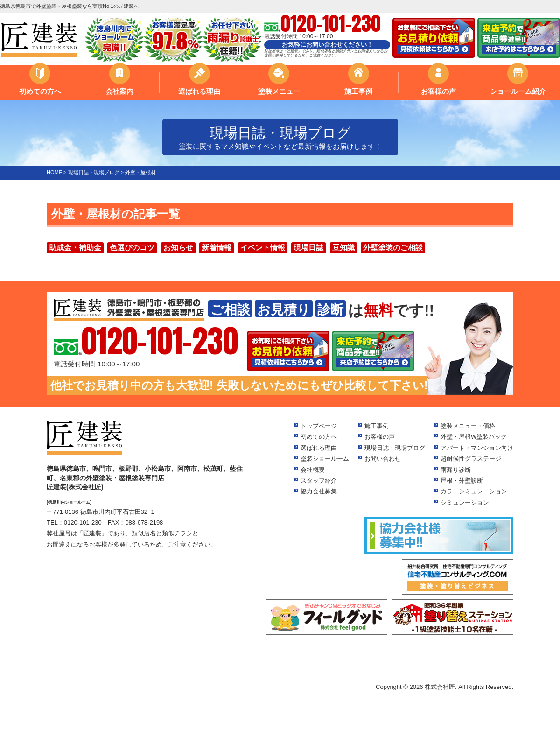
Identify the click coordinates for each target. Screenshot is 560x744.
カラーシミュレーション (474, 491)
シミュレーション (465, 502)
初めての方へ (40, 91)
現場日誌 (308, 248)
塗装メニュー (279, 91)
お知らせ (178, 248)
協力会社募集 (319, 491)
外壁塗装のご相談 (393, 248)
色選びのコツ (132, 248)
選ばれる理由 (199, 91)
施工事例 (358, 91)
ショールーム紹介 (518, 91)
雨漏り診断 (456, 470)
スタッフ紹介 (319, 481)
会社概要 (313, 470)
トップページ (319, 426)
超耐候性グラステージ (471, 459)
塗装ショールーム (325, 459)
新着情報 (217, 248)
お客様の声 (438, 91)
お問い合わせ (383, 459)
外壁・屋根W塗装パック (474, 437)
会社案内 (119, 91)
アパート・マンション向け (477, 448)
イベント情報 (263, 248)
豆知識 (343, 248)
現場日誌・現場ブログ (395, 448)
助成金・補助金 (75, 248)
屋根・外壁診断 (462, 481)
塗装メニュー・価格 (468, 426)
